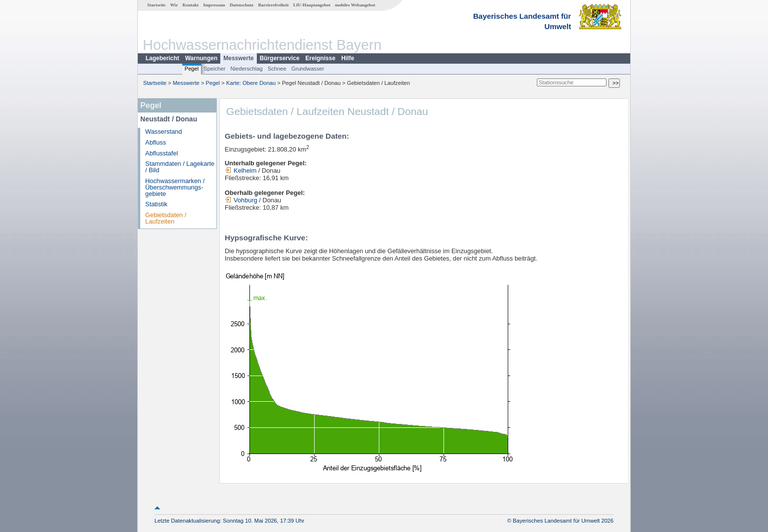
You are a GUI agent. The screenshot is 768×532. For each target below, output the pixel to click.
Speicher (214, 69)
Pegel (192, 69)
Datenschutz (242, 5)
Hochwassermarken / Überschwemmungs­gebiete (175, 187)
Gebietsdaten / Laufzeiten (166, 218)
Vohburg (241, 200)
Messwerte (238, 58)
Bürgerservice (280, 58)
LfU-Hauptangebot (312, 5)
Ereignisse (320, 58)
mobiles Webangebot (355, 5)
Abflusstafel (162, 153)
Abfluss (156, 142)
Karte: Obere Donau (251, 83)
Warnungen (202, 58)
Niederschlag (246, 69)
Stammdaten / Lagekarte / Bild (180, 167)
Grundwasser (308, 69)
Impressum (214, 5)
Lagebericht (162, 58)
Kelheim (241, 171)
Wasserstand (163, 132)
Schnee (277, 69)
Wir (174, 5)
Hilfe (348, 58)
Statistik (156, 204)
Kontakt (190, 5)
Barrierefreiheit (274, 5)
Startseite (156, 5)
